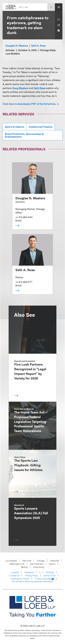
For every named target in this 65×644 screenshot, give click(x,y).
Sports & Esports (15, 127)
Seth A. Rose (38, 46)
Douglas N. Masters (17, 46)
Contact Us (14, 575)
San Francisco (37, 564)
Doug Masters (20, 88)
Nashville (55, 561)
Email (18, 220)
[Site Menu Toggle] (59, 7)
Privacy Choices (44, 579)
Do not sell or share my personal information (33, 581)
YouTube (50, 572)
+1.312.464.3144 (24, 217)
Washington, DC (17, 564)
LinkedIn (15, 572)
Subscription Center (20, 579)
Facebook (29, 572)
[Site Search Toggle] (51, 7)
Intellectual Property (41, 127)
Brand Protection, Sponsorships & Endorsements (24, 135)
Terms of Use (50, 575)
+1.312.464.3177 (24, 282)
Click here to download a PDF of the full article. (29, 104)
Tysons (52, 564)
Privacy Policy (32, 575)
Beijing (24, 567)
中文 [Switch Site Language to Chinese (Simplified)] (26, 7)
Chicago (41, 561)
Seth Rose (39, 88)
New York (27, 561)
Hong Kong (39, 567)
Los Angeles (11, 561)
